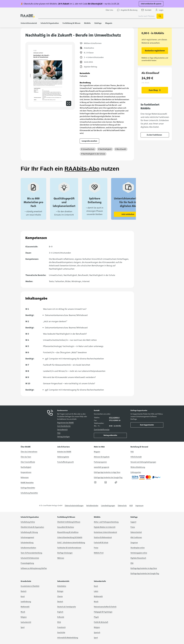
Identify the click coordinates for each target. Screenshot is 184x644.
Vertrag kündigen (63, 437)
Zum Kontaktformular (102, 429)
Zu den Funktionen (154, 135)
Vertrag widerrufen (110, 435)
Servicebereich (62, 429)
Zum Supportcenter (147, 425)
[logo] (28, 16)
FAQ (59, 433)
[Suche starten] (160, 16)
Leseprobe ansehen (89, 141)
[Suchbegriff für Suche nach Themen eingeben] (97, 16)
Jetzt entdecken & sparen (151, 4)
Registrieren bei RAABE (65, 423)
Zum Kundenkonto (64, 426)
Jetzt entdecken (128, 214)
